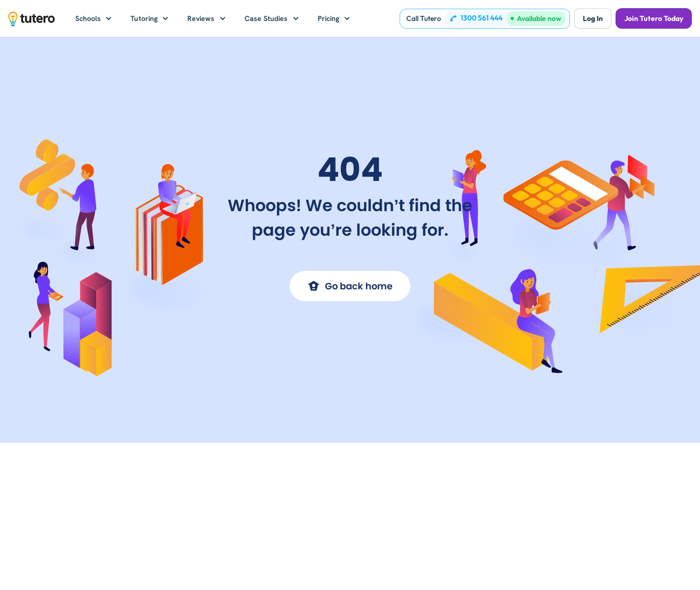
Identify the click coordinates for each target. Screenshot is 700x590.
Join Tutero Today (654, 18)
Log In (593, 18)
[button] (94, 18)
